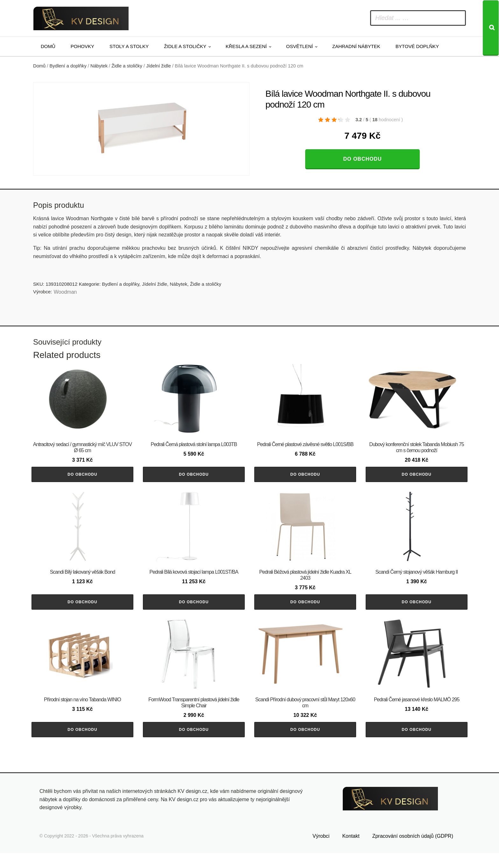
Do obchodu (362, 159)
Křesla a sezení (246, 46)
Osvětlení (299, 46)
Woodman (65, 292)
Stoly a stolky (129, 46)
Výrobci (321, 851)
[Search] (491, 28)
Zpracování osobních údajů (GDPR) (413, 851)
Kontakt (351, 851)
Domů (48, 46)
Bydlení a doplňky (68, 66)
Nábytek (99, 66)
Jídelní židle (158, 66)
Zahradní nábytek (356, 46)
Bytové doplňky (417, 46)
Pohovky (82, 46)
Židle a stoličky (185, 46)
